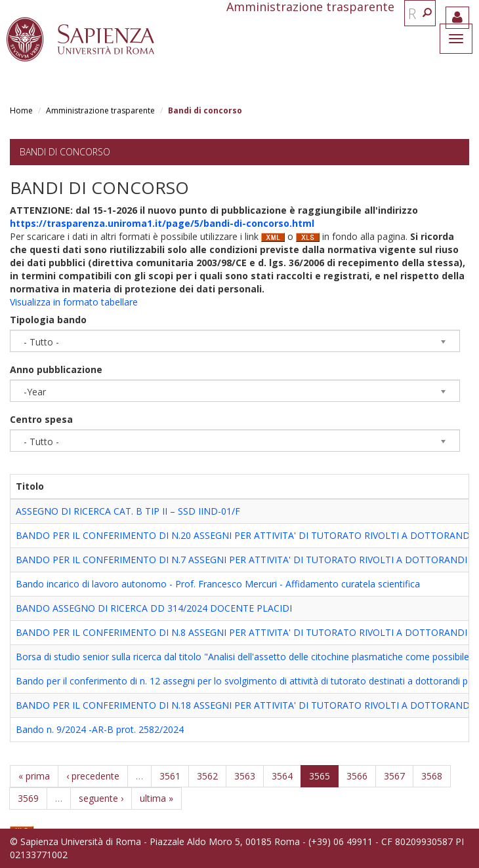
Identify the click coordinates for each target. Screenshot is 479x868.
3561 (170, 776)
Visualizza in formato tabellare (74, 302)
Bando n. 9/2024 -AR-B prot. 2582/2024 (100, 729)
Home (21, 110)
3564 (282, 776)
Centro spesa (41, 419)
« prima (34, 776)
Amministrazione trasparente (100, 110)
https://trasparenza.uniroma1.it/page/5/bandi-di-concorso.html (162, 223)
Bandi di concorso (65, 152)
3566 (357, 776)
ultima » (156, 798)
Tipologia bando (48, 320)
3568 (432, 776)
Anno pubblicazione (56, 369)
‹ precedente (93, 776)
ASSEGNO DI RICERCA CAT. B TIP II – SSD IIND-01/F (128, 511)
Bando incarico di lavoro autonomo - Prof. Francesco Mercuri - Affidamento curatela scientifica (218, 584)
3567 (394, 776)
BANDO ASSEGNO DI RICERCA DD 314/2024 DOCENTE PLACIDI (154, 608)
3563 (245, 776)
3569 (28, 798)
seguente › (101, 798)
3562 (207, 776)
